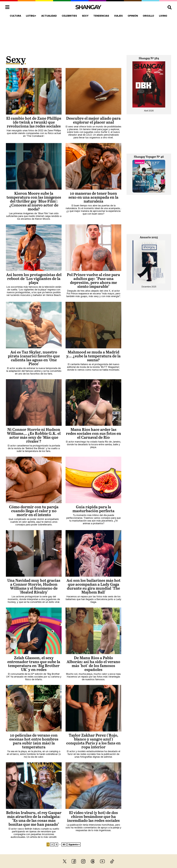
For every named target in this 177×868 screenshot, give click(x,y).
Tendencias (101, 16)
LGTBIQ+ (31, 16)
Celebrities (69, 16)
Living (163, 16)
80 (64, 844)
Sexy (85, 16)
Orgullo (148, 16)
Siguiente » (74, 844)
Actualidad (49, 16)
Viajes (118, 16)
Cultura (15, 16)
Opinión (133, 16)
